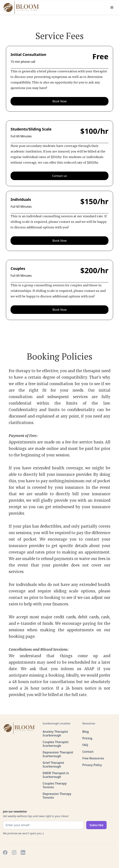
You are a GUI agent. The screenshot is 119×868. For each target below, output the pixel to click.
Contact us (60, 176)
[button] (112, 8)
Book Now (59, 101)
